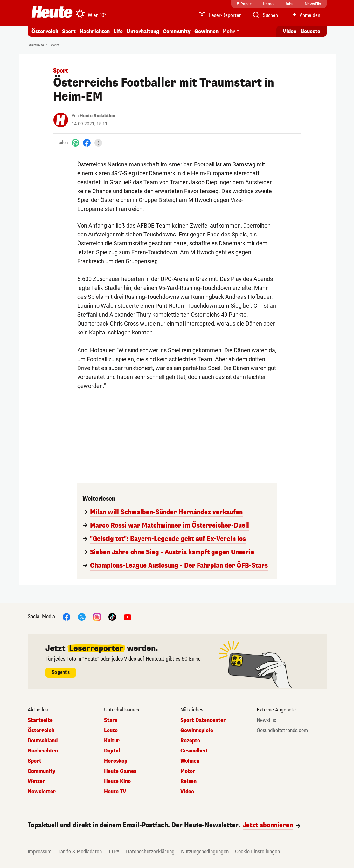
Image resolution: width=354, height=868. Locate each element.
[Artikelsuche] (265, 15)
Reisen (188, 781)
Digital (112, 751)
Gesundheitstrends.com (282, 731)
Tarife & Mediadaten (80, 852)
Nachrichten (95, 31)
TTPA (114, 852)
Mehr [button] (229, 31)
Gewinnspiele (197, 731)
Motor (188, 771)
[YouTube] (128, 616)
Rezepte (190, 741)
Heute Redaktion (97, 116)
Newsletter (42, 792)
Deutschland (43, 741)
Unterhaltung (143, 31)
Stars (111, 720)
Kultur (112, 741)
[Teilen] (98, 143)
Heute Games (120, 771)
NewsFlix (267, 720)
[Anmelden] (305, 15)
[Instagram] (97, 616)
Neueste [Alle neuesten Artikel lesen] (310, 31)
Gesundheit (194, 751)
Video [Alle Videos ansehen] (290, 31)
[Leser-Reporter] (220, 15)
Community (177, 31)
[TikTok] (112, 616)
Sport (69, 31)
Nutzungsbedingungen (205, 852)
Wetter (36, 781)
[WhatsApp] (75, 143)
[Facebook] (87, 143)
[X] (82, 616)
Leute (111, 731)
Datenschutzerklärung (150, 852)
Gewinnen (206, 31)
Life (118, 31)
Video (187, 792)
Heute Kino (117, 781)
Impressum (40, 852)
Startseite (36, 45)
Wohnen (190, 761)
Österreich (45, 31)
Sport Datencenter (203, 720)
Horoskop (116, 761)
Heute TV (115, 792)
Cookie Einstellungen (257, 852)
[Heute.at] (52, 12)
